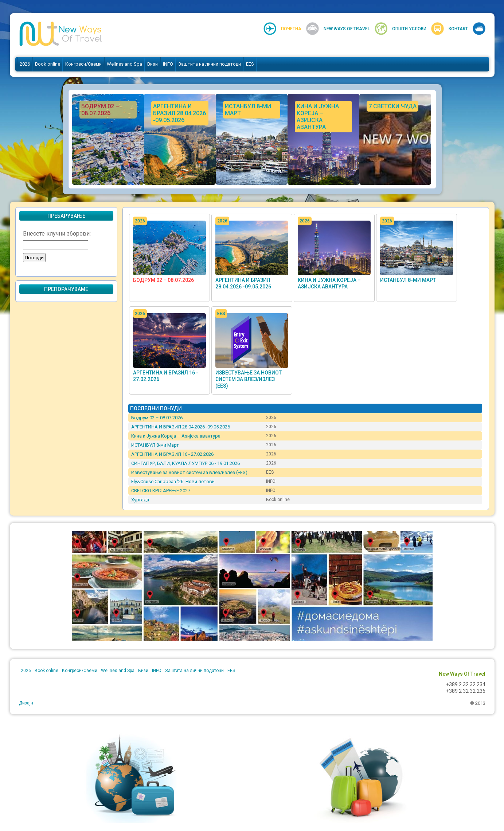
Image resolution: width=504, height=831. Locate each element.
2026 (25, 64)
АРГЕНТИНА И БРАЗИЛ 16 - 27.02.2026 (172, 454)
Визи (153, 64)
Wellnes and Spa (124, 64)
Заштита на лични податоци (210, 64)
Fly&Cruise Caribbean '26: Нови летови (173, 481)
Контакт (458, 29)
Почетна (291, 29)
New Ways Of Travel (347, 29)
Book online (48, 64)
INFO (168, 64)
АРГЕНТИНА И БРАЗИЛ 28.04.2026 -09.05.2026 (181, 427)
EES (250, 64)
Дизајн (26, 703)
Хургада (140, 500)
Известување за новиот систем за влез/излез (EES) (249, 379)
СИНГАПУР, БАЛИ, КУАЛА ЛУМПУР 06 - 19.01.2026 (185, 463)
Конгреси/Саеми (83, 64)
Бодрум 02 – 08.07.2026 (163, 280)
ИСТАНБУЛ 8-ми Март (408, 280)
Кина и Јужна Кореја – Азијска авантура (176, 436)
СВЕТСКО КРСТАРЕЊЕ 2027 (161, 491)
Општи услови (409, 29)
